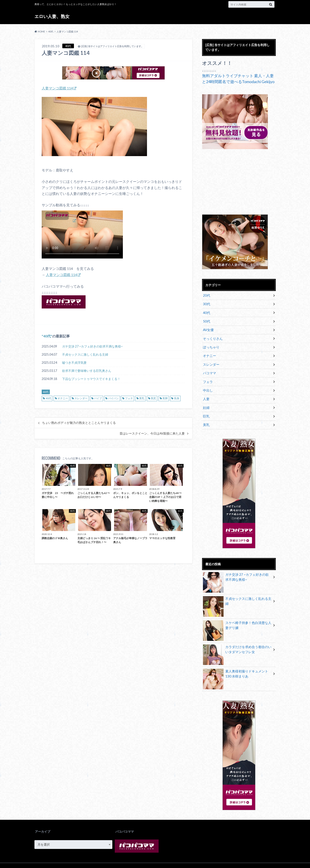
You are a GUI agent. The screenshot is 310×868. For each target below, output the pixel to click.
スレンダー (81, 398)
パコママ (209, 368)
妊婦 (206, 400)
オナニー (63, 398)
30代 (206, 303)
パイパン (113, 398)
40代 (47, 336)
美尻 (153, 398)
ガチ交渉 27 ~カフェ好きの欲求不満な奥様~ (92, 346)
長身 (177, 398)
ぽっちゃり (211, 344)
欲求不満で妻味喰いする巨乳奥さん (87, 370)
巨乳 (206, 409)
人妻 (206, 392)
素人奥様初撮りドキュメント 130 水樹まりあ (237, 665)
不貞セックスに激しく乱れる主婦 (85, 354)
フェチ (129, 398)
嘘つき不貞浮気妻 (74, 362)
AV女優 (208, 327)
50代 (206, 319)
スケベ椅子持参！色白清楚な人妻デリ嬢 (237, 617)
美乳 (142, 398)
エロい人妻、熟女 (54, 16)
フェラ (208, 376)
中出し (208, 384)
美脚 (165, 398)
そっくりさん (212, 336)
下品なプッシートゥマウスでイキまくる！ (91, 379)
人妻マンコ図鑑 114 (57, 88)
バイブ (98, 398)
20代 (206, 295)
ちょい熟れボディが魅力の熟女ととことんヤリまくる (79, 423)
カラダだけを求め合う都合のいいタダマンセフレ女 (237, 641)
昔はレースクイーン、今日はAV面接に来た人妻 (152, 433)
